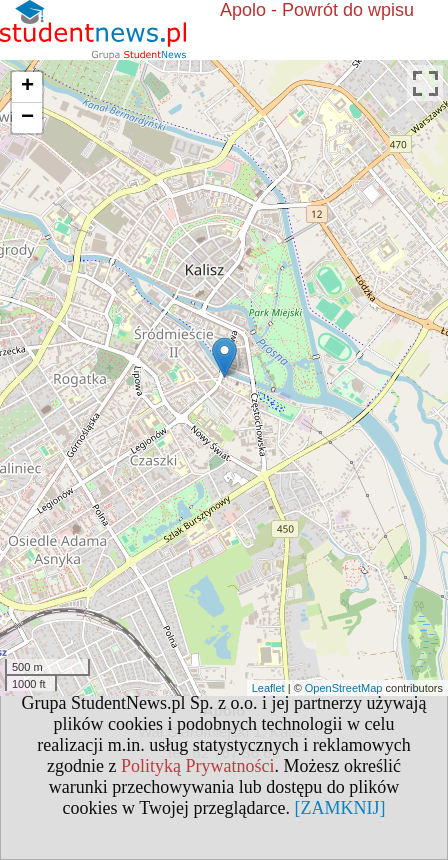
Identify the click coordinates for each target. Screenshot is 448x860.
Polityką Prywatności (198, 766)
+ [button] (27, 87)
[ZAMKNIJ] (339, 808)
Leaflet (268, 688)
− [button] (27, 118)
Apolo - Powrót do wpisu (317, 10)
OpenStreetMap (344, 688)
